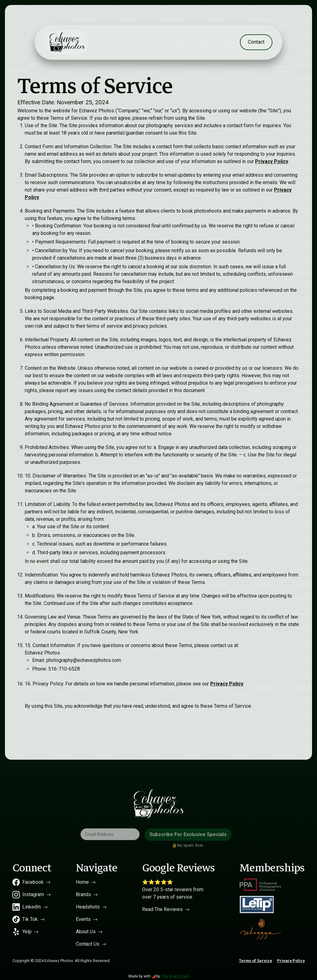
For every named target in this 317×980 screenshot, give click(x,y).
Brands (146, 42)
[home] (67, 42)
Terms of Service (256, 961)
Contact (256, 42)
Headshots (176, 42)
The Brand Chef (175, 976)
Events (205, 42)
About (229, 42)
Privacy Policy (272, 161)
